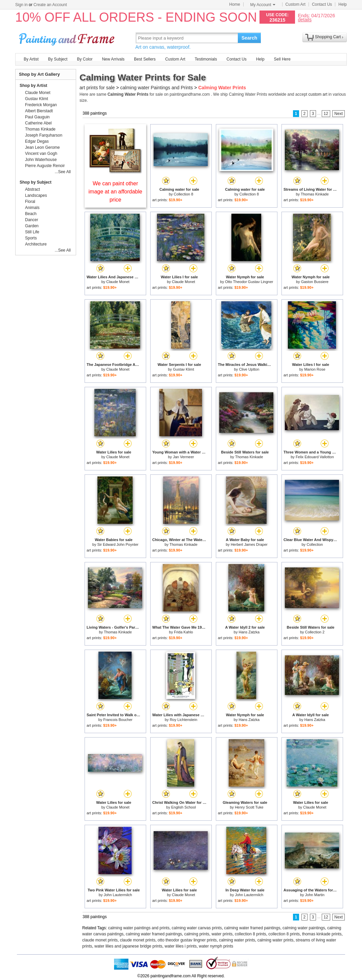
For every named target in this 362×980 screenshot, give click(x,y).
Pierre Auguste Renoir (45, 166)
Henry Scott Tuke (249, 807)
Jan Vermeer (183, 457)
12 (326, 114)
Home (235, 4)
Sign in (21, 5)
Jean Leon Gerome (42, 147)
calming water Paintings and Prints (156, 88)
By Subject (58, 59)
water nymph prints (216, 946)
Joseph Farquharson (44, 135)
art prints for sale (97, 88)
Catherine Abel (38, 123)
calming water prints (237, 940)
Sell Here (282, 59)
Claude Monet (118, 282)
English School (184, 807)
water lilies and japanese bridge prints (128, 946)
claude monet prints (100, 940)
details (304, 19)
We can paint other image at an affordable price (116, 192)
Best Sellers (145, 59)
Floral (30, 202)
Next (338, 114)
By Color (85, 59)
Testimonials (206, 59)
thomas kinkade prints (322, 934)
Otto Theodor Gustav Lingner (249, 282)
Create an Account (50, 5)
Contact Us (322, 4)
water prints (222, 934)
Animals (32, 208)
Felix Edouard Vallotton (315, 457)
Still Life (32, 232)
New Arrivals (113, 59)
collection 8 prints (251, 934)
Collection (315, 544)
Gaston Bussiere (315, 282)
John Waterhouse (41, 160)
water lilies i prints (180, 946)
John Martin (315, 895)
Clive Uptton (249, 369)
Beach (31, 214)
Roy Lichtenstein (184, 720)
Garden (32, 226)
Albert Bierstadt (39, 111)
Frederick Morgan (41, 105)
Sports (31, 238)
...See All (63, 172)
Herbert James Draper (249, 544)
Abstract (32, 189)
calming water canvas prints (197, 928)
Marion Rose (315, 369)
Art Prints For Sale (68, 38)
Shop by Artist (33, 86)
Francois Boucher (118, 720)
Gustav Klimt (183, 369)
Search (250, 38)
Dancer (32, 220)
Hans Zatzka (249, 632)
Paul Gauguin (37, 117)
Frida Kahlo (183, 632)
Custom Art (296, 4)
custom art (318, 94)
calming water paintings (304, 928)
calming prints (197, 934)
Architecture (36, 244)
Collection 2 (315, 632)
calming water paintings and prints (139, 928)
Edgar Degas (37, 141)
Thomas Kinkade (315, 194)
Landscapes (36, 195)
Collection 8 (184, 194)
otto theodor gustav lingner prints (187, 940)
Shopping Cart (328, 37)
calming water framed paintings (252, 928)
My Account (263, 5)
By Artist (31, 59)
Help (343, 4)
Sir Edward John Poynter (118, 544)
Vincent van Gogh (41, 154)
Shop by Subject (36, 182)
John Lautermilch (118, 895)
